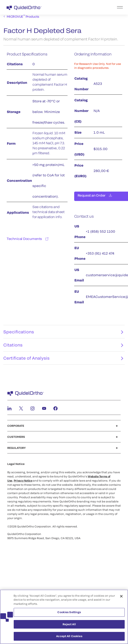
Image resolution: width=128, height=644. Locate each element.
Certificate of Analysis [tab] (63, 360)
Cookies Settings (69, 612)
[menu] (90, 7)
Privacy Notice (23, 483)
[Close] (121, 596)
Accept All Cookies (69, 636)
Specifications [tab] (63, 334)
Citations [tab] (63, 347)
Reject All (69, 624)
